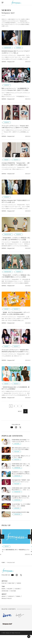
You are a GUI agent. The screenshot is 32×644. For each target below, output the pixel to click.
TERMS (18, 596)
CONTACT (11, 596)
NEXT (20, 411)
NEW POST (12, 583)
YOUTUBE (13, 591)
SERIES (19, 583)
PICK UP (4, 583)
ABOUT (4, 596)
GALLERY (10, 589)
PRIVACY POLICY (7, 598)
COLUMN (17, 589)
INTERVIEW (5, 591)
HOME (3, 562)
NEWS (3, 589)
